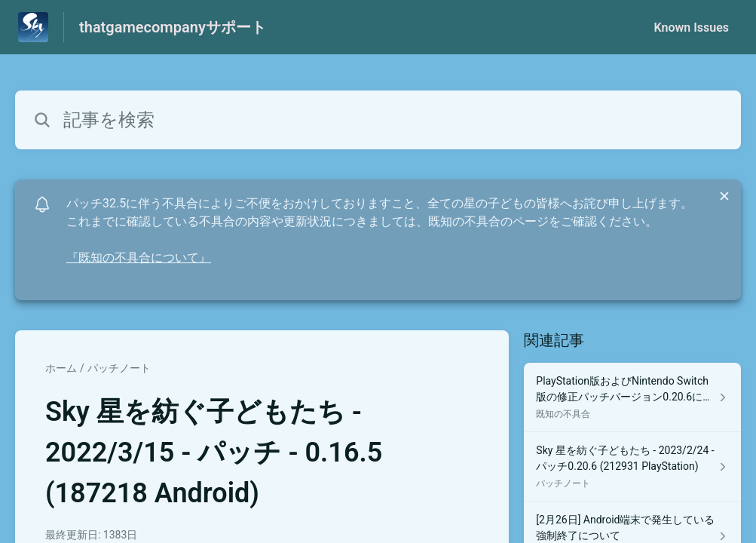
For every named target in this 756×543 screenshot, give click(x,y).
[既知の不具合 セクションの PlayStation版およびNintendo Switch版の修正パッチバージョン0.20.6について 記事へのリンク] (632, 397)
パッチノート (119, 368)
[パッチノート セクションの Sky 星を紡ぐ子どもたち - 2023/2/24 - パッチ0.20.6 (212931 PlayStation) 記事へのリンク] (632, 467)
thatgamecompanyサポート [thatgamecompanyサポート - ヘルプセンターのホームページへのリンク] (173, 27)
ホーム (61, 368)
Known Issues (691, 28)
